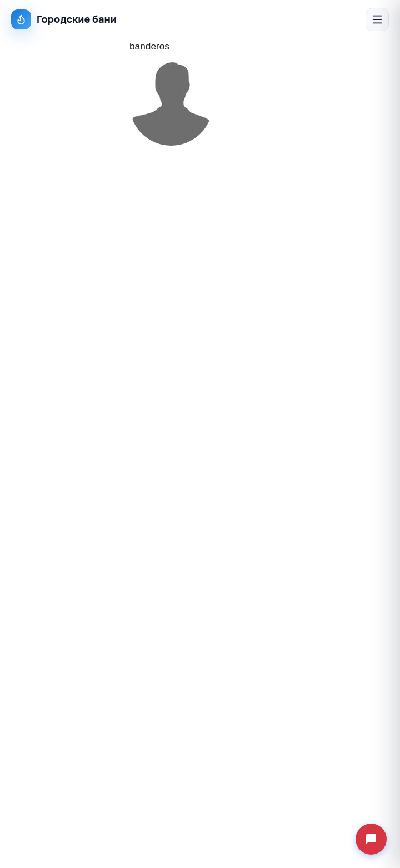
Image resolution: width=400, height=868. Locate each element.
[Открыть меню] (377, 19)
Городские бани (64, 19)
